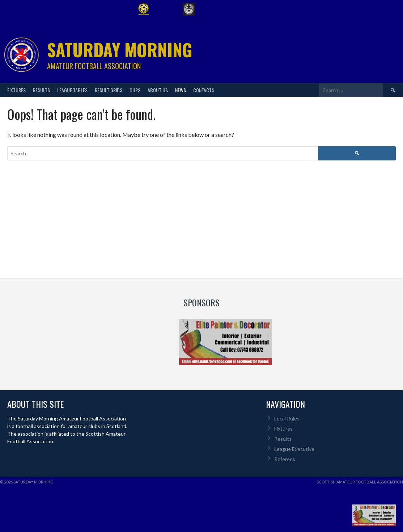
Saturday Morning (120, 49)
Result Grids (109, 90)
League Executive (294, 449)
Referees (285, 459)
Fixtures (16, 90)
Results (41, 90)
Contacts (204, 90)
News (181, 90)
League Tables (72, 90)
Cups (135, 90)
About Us (158, 90)
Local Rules (287, 418)
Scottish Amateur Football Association (360, 482)
